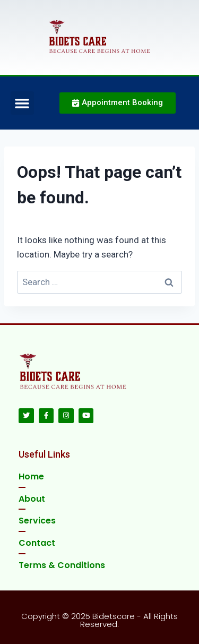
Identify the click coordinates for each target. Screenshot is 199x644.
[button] (22, 103)
